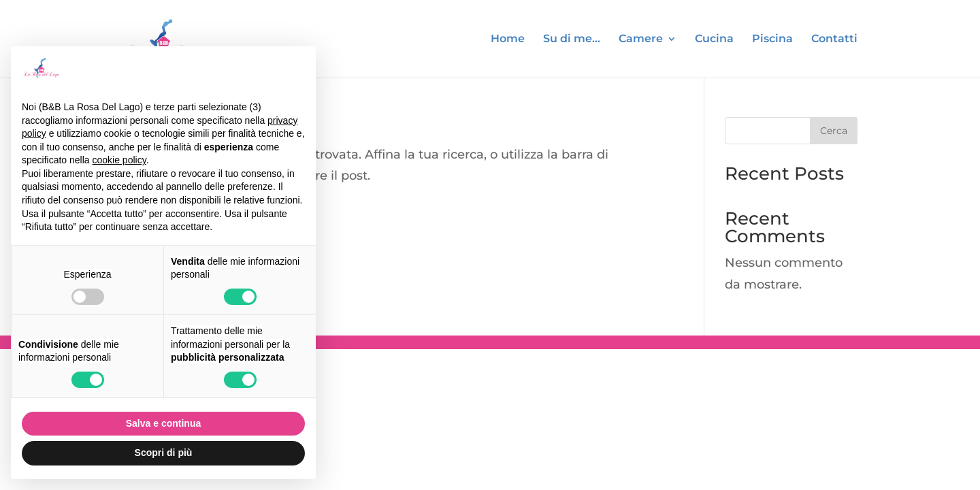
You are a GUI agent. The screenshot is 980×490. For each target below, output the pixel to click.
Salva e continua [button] (163, 423)
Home (508, 39)
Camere (641, 39)
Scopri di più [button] (164, 453)
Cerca (834, 131)
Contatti (834, 39)
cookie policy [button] (119, 160)
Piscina (772, 39)
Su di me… (572, 39)
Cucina (714, 39)
